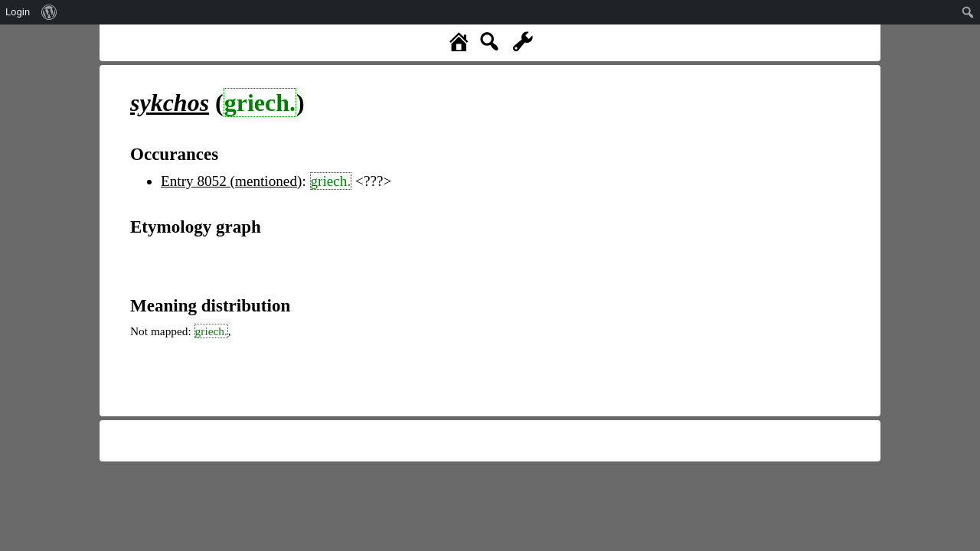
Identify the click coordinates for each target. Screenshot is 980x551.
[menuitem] (49, 12)
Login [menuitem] (18, 12)
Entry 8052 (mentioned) (231, 181)
